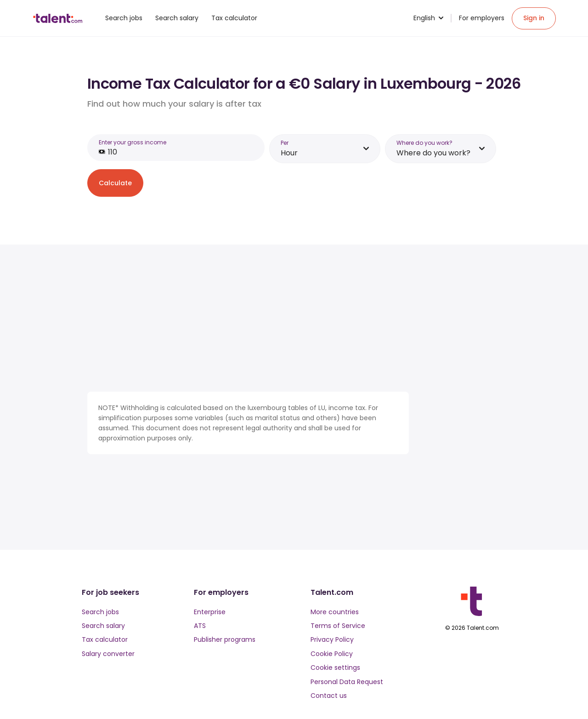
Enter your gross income (133, 142)
